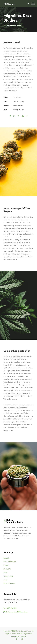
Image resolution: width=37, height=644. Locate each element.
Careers (6, 565)
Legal (5, 580)
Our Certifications (10, 562)
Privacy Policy (8, 576)
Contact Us (7, 569)
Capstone (23, 636)
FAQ (5, 573)
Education (7, 558)
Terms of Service (9, 583)
